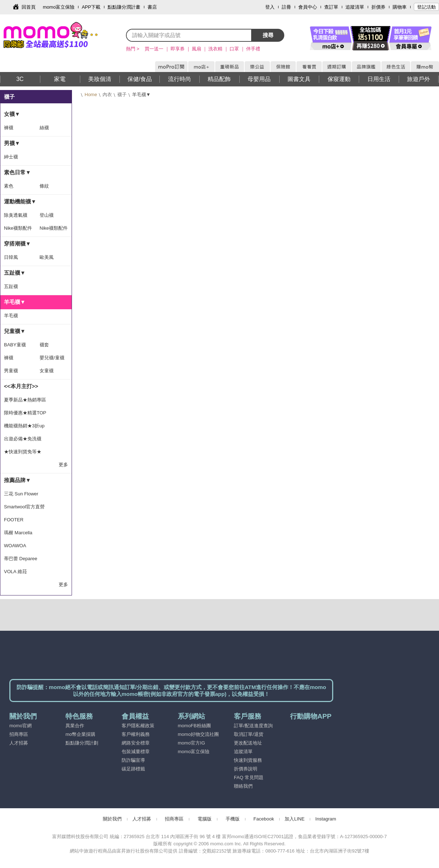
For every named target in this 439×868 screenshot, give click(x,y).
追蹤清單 (355, 7)
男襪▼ (12, 143)
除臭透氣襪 (16, 215)
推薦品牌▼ (17, 480)
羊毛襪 (11, 316)
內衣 (107, 95)
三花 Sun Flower (21, 494)
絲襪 (44, 128)
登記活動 (426, 7)
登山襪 (47, 215)
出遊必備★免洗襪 (23, 439)
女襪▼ (12, 114)
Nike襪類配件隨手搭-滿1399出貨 (54, 230)
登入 (270, 7)
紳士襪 (11, 157)
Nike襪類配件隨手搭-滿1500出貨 (18, 230)
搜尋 (268, 35)
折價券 (378, 7)
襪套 (44, 345)
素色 (9, 186)
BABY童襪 (15, 345)
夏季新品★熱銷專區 (25, 400)
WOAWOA (15, 546)
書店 (152, 7)
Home (91, 95)
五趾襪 (11, 286)
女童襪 (47, 371)
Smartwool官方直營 (24, 507)
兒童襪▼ (15, 331)
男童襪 (11, 371)
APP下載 (91, 7)
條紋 (44, 186)
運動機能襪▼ (20, 201)
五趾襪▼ (15, 273)
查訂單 (331, 7)
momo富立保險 (59, 7)
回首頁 (29, 7)
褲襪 (9, 128)
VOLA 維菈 (15, 572)
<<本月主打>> (21, 386)
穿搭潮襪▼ (17, 244)
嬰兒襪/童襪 (52, 358)
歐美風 (47, 257)
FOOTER (14, 520)
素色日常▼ (17, 172)
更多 (63, 465)
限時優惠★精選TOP (25, 413)
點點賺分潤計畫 (124, 7)
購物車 (400, 7)
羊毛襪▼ (15, 302)
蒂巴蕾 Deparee (21, 559)
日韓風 (11, 257)
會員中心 (308, 7)
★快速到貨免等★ (23, 452)
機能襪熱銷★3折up (24, 426)
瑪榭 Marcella (18, 533)
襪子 (122, 95)
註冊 (286, 7)
